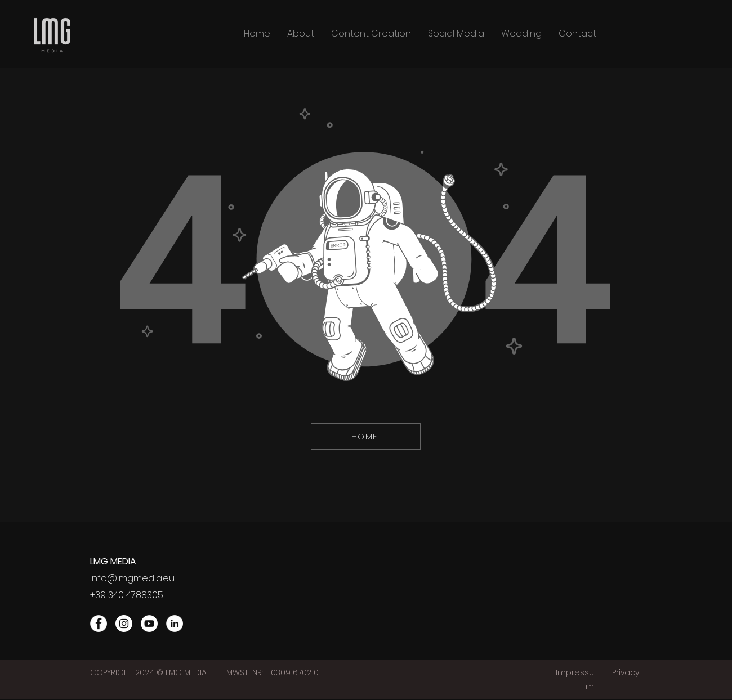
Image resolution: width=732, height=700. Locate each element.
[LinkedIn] (175, 623)
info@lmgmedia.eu (132, 578)
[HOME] (366, 436)
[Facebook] (99, 623)
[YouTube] (149, 623)
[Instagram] (124, 623)
